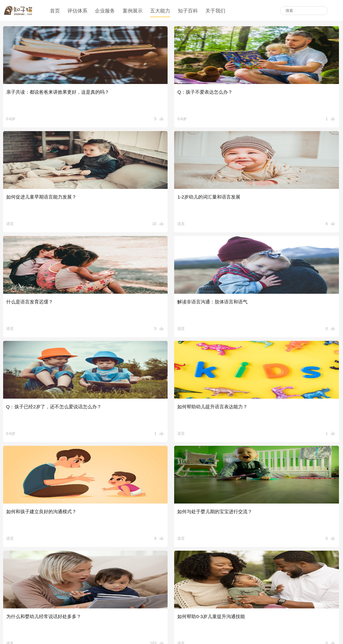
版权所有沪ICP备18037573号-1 (211, 625)
